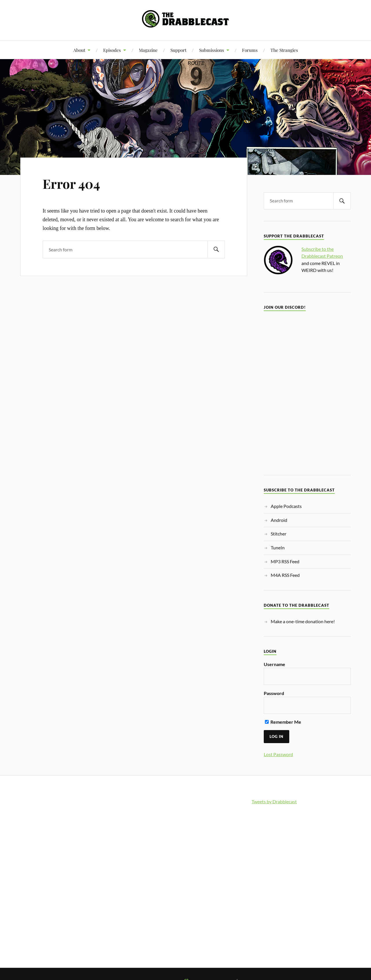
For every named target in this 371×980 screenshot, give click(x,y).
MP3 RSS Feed (285, 561)
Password (274, 693)
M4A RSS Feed (285, 575)
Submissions (212, 50)
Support (178, 50)
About (79, 50)
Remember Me (283, 722)
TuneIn (278, 547)
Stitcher (279, 534)
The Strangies (284, 50)
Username (274, 664)
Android (279, 520)
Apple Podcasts (286, 506)
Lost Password (278, 754)
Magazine (148, 50)
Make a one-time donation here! (303, 621)
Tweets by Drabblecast (274, 801)
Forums (250, 50)
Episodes (112, 50)
